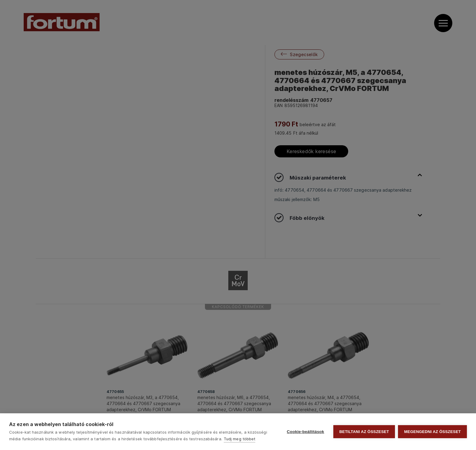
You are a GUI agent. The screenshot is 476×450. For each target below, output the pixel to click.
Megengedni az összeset (432, 432)
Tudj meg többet (240, 439)
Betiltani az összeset (364, 432)
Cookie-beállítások (306, 432)
